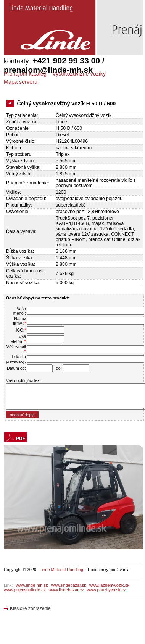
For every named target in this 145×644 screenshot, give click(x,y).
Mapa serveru (21, 82)
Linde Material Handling (61, 570)
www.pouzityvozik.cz (106, 590)
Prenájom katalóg (25, 74)
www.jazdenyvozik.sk (109, 585)
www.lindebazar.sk (69, 585)
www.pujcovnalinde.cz (25, 590)
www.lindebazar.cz (66, 590)
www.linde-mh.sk (32, 585)
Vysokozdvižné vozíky (79, 74)
